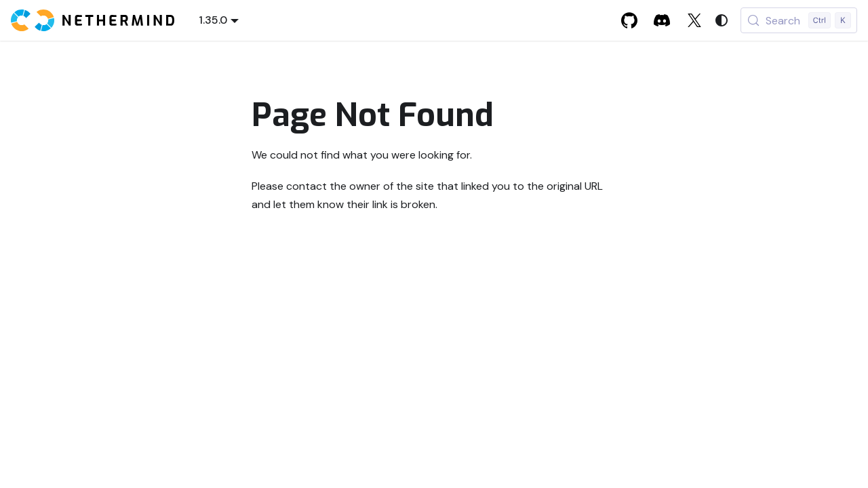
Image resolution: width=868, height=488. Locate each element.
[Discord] (662, 20)
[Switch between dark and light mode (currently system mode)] (722, 20)
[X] (694, 20)
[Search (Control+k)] (799, 20)
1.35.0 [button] (213, 20)
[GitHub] (629, 20)
